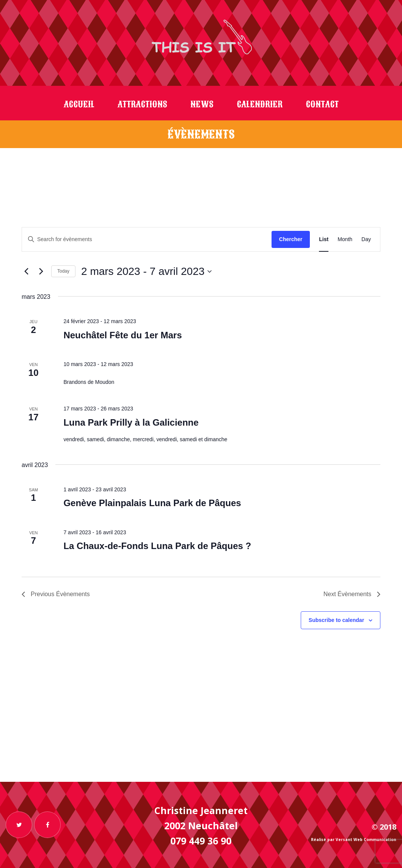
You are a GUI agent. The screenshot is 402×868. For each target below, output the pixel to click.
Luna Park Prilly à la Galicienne (131, 422)
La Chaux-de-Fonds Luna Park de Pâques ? (157, 546)
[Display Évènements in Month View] (345, 239)
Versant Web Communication (366, 840)
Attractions (142, 104)
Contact (322, 104)
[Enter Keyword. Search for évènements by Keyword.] (147, 239)
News (202, 104)
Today (63, 271)
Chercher (291, 239)
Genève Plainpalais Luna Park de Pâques (152, 503)
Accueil (79, 104)
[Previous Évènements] (26, 271)
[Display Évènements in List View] (324, 239)
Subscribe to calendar (336, 620)
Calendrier (260, 104)
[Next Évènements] (41, 271)
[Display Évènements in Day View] (366, 239)
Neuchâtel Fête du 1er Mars (122, 335)
